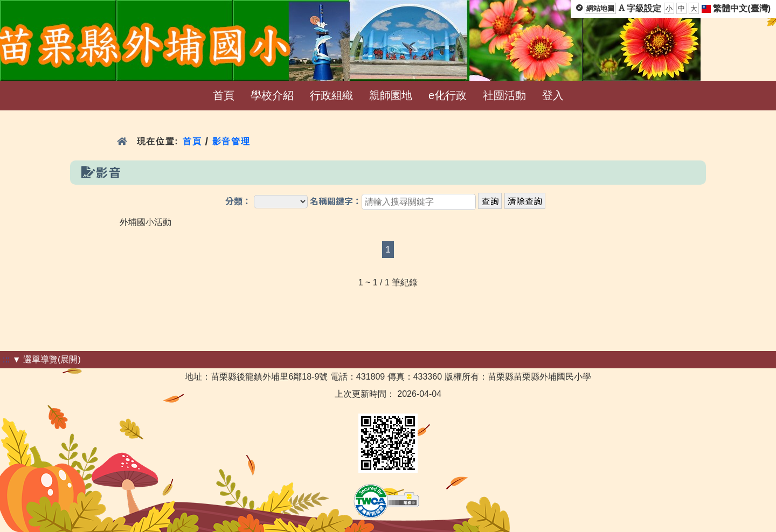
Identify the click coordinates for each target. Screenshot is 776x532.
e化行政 (448, 95)
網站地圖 (600, 8)
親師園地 (391, 95)
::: (6, 359)
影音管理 (231, 141)
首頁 (224, 95)
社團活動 (504, 95)
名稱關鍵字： (336, 202)
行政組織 (331, 95)
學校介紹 (272, 95)
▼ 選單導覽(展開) (47, 359)
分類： (238, 202)
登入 (553, 95)
